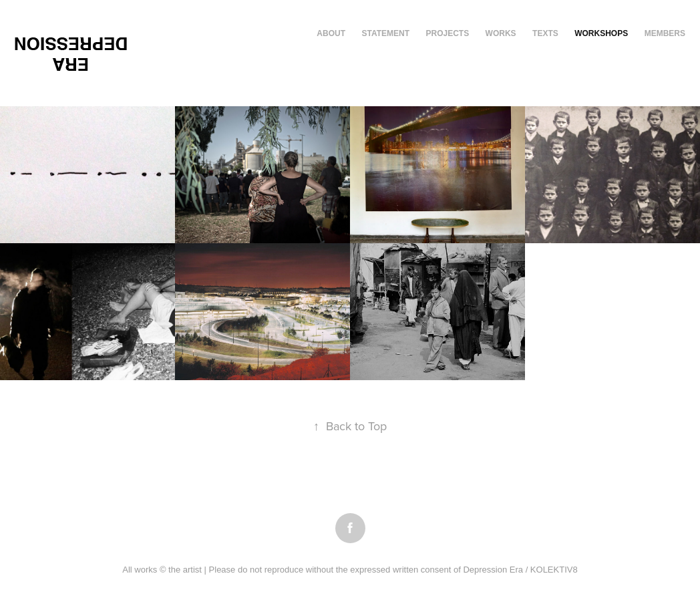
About (331, 33)
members (665, 33)
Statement (385, 33)
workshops (601, 33)
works (501, 33)
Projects (447, 33)
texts (545, 33)
